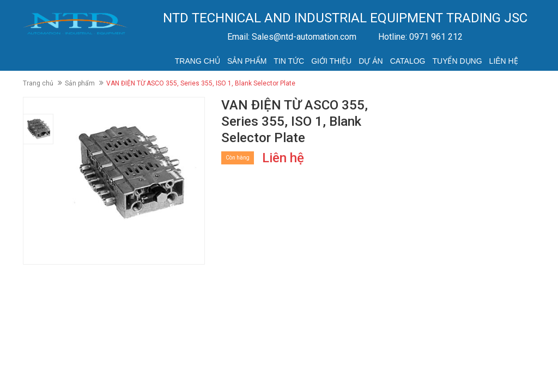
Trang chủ (198, 61)
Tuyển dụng (457, 61)
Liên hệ (504, 61)
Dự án (371, 61)
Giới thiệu (331, 61)
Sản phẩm (247, 61)
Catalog (408, 61)
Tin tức (289, 61)
